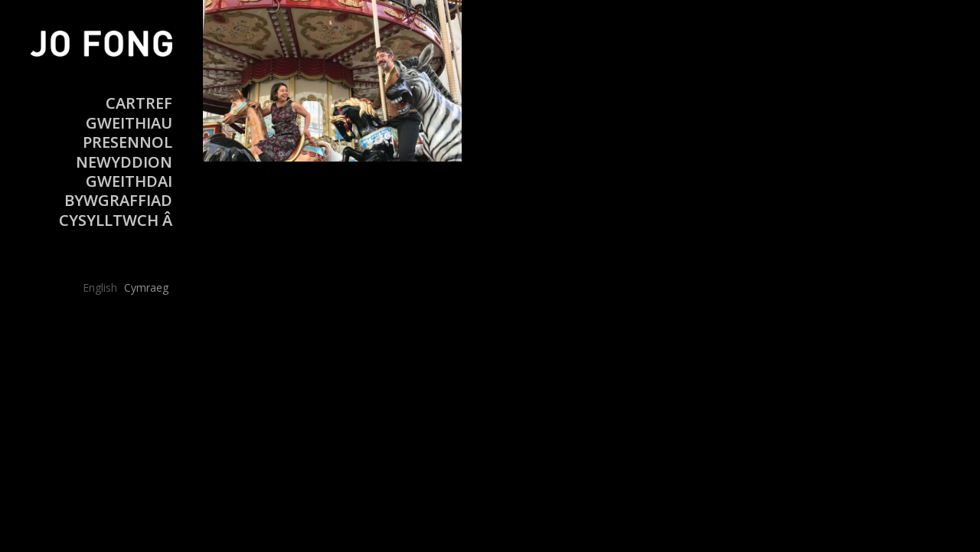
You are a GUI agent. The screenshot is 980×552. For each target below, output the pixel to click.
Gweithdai (129, 181)
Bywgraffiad (118, 200)
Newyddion (124, 162)
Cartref (139, 103)
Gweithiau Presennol (127, 132)
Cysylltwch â (116, 220)
